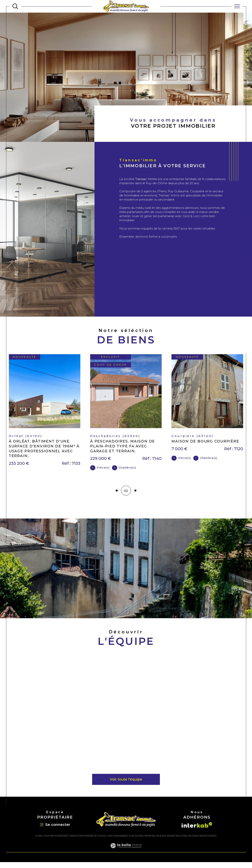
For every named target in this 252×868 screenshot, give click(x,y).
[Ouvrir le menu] (237, 6)
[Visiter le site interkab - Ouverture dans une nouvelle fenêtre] (197, 831)
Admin (170, 842)
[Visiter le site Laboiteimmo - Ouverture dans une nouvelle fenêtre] (126, 856)
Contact (246, 247)
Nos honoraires (118, 842)
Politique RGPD (197, 842)
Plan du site (135, 842)
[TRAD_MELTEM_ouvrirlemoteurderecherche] (15, 6)
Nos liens (181, 842)
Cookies (212, 842)
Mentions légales (154, 842)
